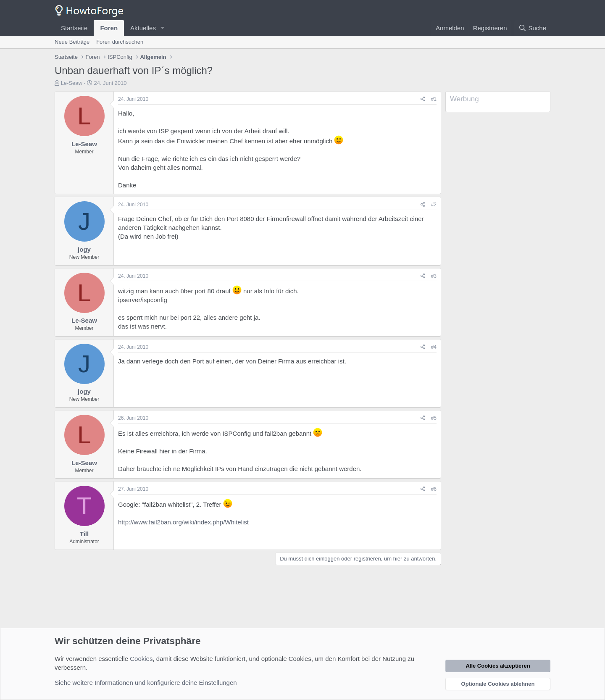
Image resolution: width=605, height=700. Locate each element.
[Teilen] (423, 99)
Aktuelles (143, 28)
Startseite (74, 28)
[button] (163, 28)
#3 (434, 276)
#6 (434, 489)
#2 (434, 205)
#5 (434, 418)
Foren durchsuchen (120, 42)
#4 (434, 347)
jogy (84, 249)
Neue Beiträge (72, 42)
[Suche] (532, 28)
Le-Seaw (72, 83)
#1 (434, 99)
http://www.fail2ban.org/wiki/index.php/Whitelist (183, 522)
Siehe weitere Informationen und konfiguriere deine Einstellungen (146, 683)
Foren (109, 28)
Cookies (141, 659)
